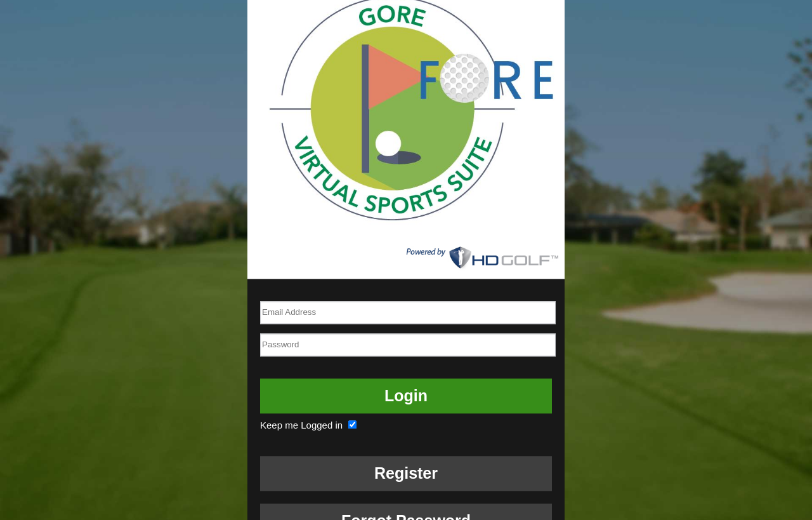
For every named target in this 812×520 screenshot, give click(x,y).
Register (406, 473)
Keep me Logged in (310, 425)
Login (406, 396)
